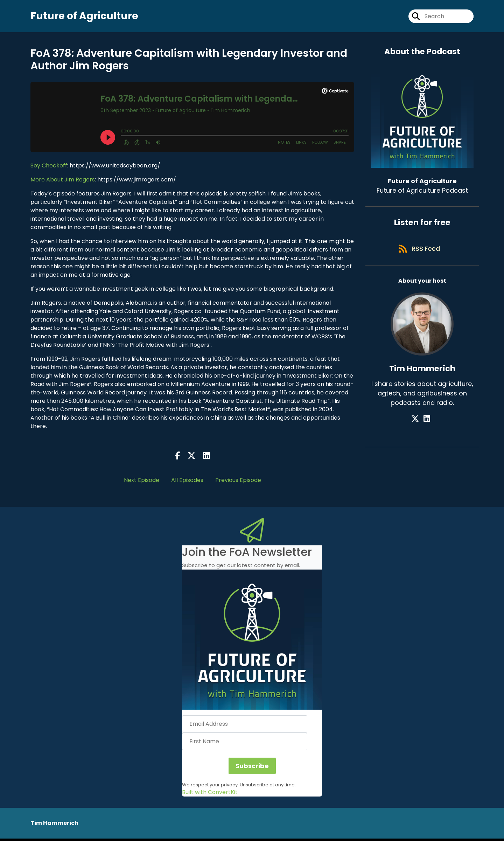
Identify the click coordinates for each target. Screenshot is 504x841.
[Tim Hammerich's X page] (418, 425)
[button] (252, 642)
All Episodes (187, 482)
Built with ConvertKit (210, 795)
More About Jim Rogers (63, 182)
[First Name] (245, 744)
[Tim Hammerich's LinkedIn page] (427, 425)
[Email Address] (245, 726)
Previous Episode (238, 482)
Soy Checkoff (49, 168)
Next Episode (142, 482)
